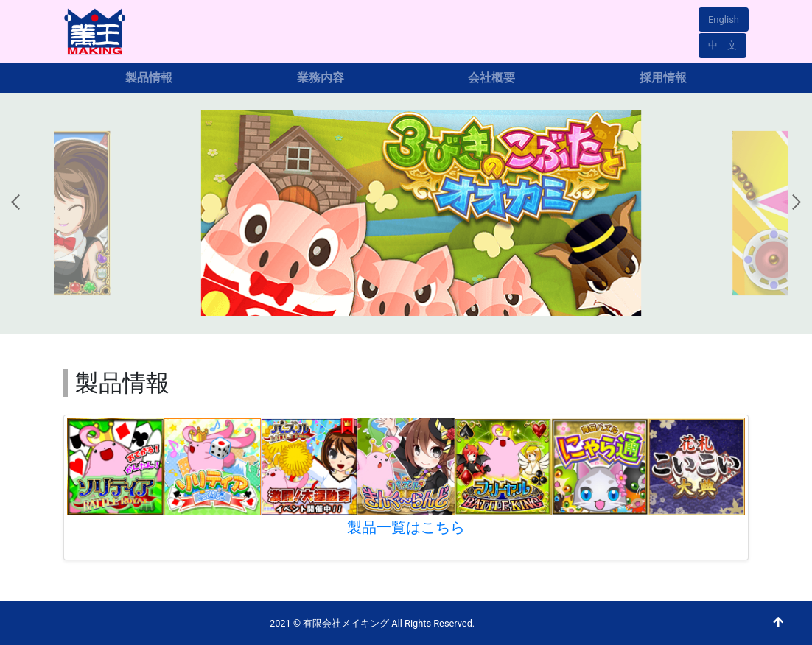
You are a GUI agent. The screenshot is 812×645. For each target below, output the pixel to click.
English (724, 20)
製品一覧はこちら (406, 527)
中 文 (722, 45)
